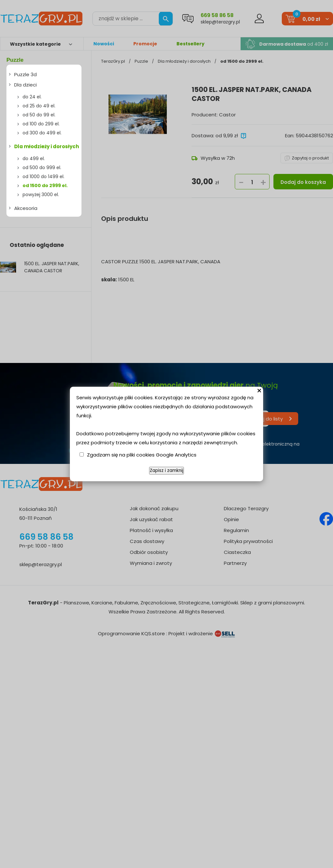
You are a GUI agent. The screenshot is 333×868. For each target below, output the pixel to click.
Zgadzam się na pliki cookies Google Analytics (142, 455)
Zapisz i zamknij (166, 470)
